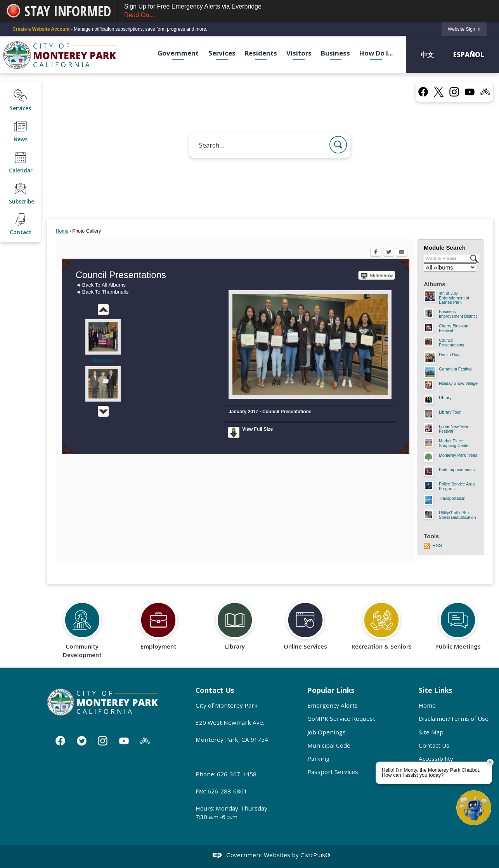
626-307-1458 (237, 774)
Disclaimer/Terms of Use (454, 718)
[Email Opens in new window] (402, 253)
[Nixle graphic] (145, 741)
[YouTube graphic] (470, 91)
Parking (318, 758)
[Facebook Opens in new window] (376, 253)
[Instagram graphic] (454, 91)
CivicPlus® (315, 855)
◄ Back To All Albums (101, 285)
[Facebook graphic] (423, 91)
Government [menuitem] (178, 53)
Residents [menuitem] (261, 53)
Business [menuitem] (335, 53)
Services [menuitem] (222, 53)
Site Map (431, 732)
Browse (103, 360)
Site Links (435, 690)
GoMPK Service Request (341, 718)
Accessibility (436, 758)
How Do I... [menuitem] (376, 53)
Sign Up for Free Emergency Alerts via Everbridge (308, 11)
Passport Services (333, 772)
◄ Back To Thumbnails (102, 292)
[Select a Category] (450, 267)
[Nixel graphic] (485, 91)
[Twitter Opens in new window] (389, 253)
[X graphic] (439, 92)
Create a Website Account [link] (41, 29)
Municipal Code (329, 745)
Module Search (445, 248)
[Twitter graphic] (82, 741)
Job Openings (327, 732)
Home (62, 231)
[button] (338, 145)
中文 (428, 54)
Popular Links (331, 690)
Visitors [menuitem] (299, 53)
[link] (464, 29)
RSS (437, 546)
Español (469, 54)
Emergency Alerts (333, 705)
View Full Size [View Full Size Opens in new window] (257, 429)
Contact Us (434, 745)
